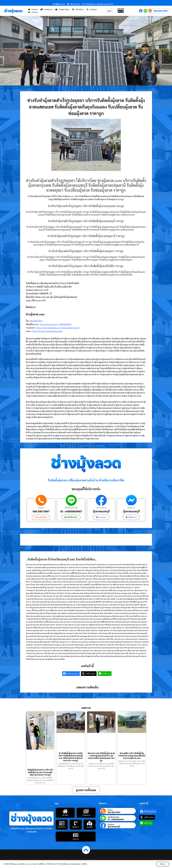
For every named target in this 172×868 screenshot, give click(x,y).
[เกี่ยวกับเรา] (62, 823)
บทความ (76, 839)
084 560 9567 (161, 11)
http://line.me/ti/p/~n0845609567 (56, 324)
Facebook (111, 824)
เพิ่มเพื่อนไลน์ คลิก (71, 508)
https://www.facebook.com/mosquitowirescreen (58, 328)
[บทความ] (76, 835)
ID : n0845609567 (71, 511)
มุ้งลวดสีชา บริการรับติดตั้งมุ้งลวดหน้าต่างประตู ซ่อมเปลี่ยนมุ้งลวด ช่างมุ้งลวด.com (132, 756)
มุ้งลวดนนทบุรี (101, 511)
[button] (3, 51)
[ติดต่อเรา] (76, 823)
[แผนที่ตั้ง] (90, 823)
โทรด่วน (41, 508)
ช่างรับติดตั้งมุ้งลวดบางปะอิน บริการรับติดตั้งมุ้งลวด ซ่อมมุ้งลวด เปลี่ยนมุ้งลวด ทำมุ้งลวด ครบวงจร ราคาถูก (71, 757)
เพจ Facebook (101, 508)
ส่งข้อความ (131, 508)
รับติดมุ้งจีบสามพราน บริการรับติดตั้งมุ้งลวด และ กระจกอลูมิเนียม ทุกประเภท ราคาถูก (40, 772)
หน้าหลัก (65, 815)
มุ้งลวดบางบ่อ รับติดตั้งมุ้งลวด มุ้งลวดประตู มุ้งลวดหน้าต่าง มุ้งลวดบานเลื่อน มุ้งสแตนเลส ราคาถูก (101, 757)
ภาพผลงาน (86, 815)
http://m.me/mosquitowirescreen (47, 331)
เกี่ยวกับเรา (62, 827)
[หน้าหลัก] (65, 811)
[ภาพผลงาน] (86, 811)
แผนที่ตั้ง (90, 827)
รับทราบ (162, 864)
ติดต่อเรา (76, 827)
